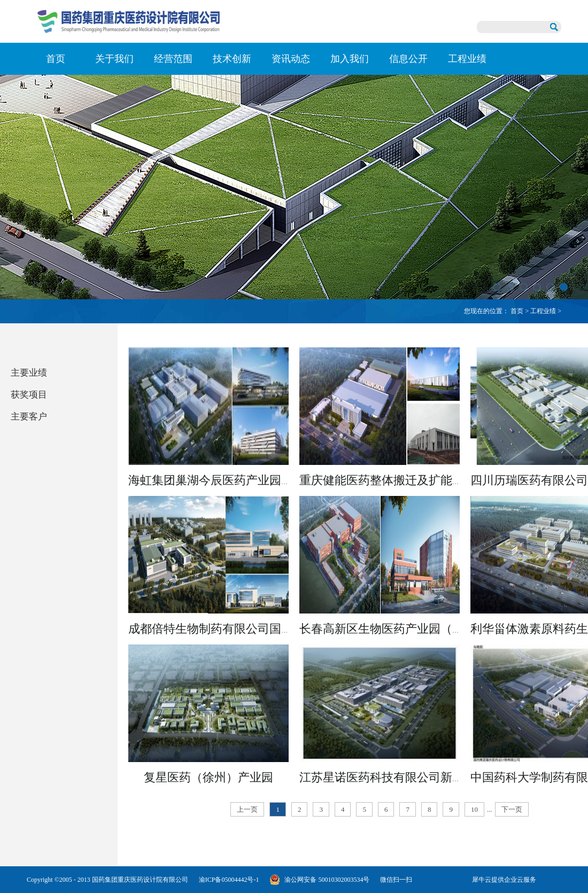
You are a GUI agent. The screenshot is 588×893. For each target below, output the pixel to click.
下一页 (512, 809)
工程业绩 (543, 311)
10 (474, 809)
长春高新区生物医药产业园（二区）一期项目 (417, 629)
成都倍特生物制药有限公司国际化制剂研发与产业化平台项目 (287, 629)
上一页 (247, 809)
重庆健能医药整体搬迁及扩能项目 (388, 480)
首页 (56, 59)
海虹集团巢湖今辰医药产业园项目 (216, 480)
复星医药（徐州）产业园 (208, 777)
